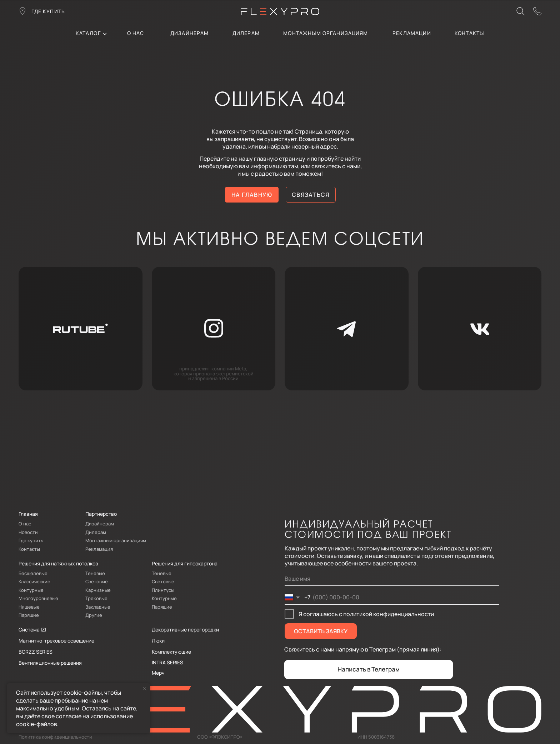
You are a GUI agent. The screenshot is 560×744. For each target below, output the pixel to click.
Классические (34, 581)
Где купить (31, 540)
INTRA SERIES (167, 662)
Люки (158, 641)
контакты (469, 33)
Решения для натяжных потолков (58, 563)
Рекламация (99, 549)
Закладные (98, 607)
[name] (392, 579)
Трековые (96, 598)
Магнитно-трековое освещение (56, 641)
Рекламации (412, 33)
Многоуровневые (38, 598)
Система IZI (32, 630)
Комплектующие (171, 652)
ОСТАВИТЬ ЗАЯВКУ (321, 631)
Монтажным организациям (326, 33)
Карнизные (98, 590)
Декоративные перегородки (185, 630)
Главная (28, 514)
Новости (28, 532)
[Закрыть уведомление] (145, 689)
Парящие (29, 615)
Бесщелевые (33, 573)
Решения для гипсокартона (185, 563)
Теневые (95, 573)
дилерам (246, 33)
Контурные (31, 590)
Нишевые (29, 607)
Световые (97, 581)
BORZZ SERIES (36, 652)
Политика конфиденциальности (55, 737)
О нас (136, 33)
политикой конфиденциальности (389, 614)
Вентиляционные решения (50, 663)
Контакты (29, 549)
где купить (48, 11)
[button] (537, 11)
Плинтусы (163, 590)
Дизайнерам (190, 33)
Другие (94, 615)
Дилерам (96, 532)
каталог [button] (88, 33)
